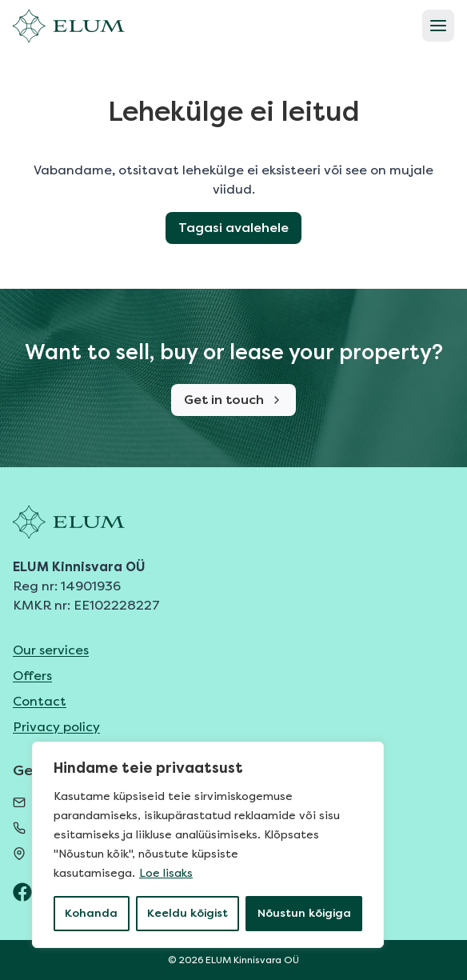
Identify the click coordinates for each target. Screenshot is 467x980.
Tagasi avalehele (233, 228)
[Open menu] (438, 26)
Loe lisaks (166, 873)
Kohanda (91, 913)
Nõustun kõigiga (304, 913)
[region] (208, 845)
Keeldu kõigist (188, 913)
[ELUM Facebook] (22, 892)
